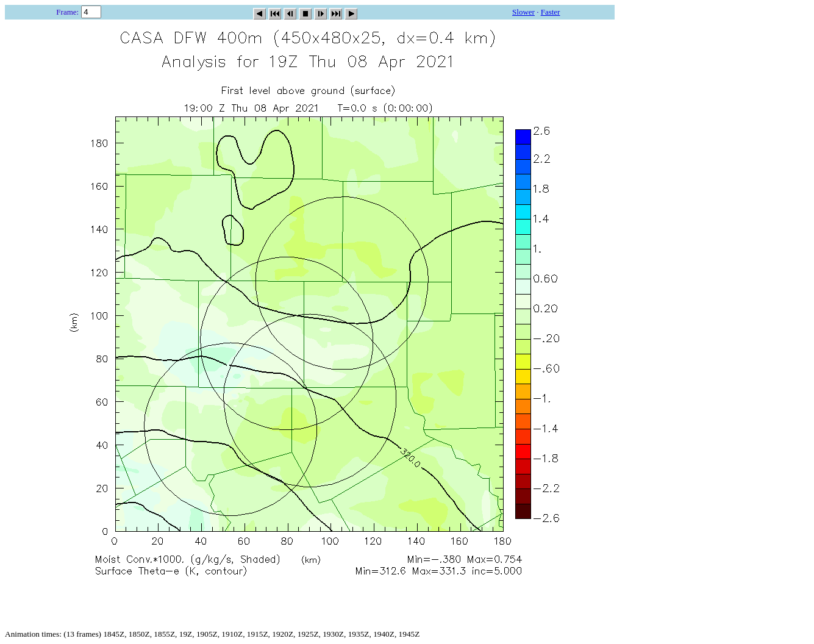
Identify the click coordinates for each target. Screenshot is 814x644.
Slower (523, 12)
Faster (551, 12)
